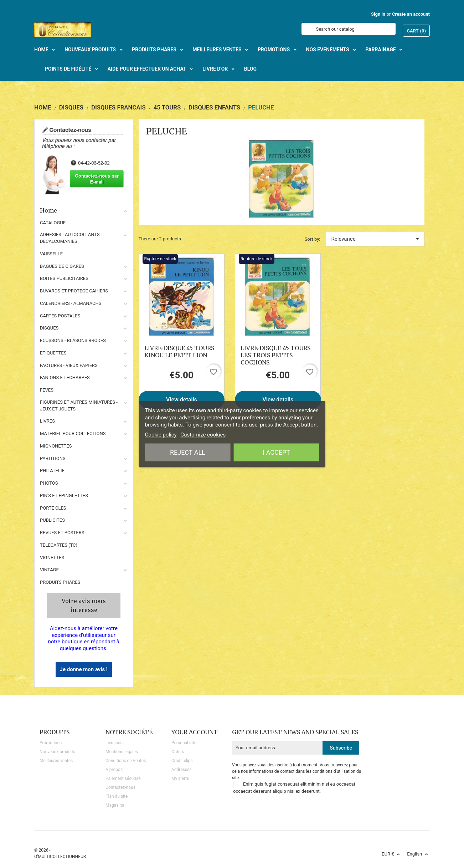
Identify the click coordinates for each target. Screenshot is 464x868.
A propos (114, 770)
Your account (195, 732)
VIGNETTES (52, 558)
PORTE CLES (53, 508)
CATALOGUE (53, 223)
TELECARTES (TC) (59, 545)
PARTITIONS (53, 458)
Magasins (115, 805)
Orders (178, 752)
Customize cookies (203, 435)
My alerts (180, 778)
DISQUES (49, 328)
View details (182, 400)
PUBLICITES (52, 520)
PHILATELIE (52, 471)
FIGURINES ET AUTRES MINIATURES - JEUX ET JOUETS (79, 405)
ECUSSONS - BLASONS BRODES (73, 340)
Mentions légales (122, 752)
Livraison (114, 743)
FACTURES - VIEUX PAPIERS (69, 365)
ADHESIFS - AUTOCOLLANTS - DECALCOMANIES (71, 238)
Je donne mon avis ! (84, 669)
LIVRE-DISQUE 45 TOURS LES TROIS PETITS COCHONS (275, 355)
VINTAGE (49, 570)
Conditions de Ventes (126, 761)
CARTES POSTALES (60, 316)
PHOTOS (49, 483)
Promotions (51, 743)
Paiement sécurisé (123, 778)
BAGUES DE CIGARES (62, 266)
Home (84, 210)
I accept (276, 452)
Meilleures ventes (56, 761)
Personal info (184, 743)
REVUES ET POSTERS (62, 533)
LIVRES (47, 421)
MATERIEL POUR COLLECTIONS (73, 433)
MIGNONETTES (56, 446)
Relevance (375, 239)
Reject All (188, 452)
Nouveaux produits (57, 752)
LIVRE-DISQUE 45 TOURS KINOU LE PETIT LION (179, 352)
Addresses (182, 770)
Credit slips (182, 761)
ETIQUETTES (53, 353)
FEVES (47, 390)
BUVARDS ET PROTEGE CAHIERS (74, 291)
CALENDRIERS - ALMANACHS (71, 303)
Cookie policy (161, 435)
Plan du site (117, 796)
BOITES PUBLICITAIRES (64, 278)
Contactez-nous (120, 787)
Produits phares (60, 582)
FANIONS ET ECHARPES (65, 377)
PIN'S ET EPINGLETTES (64, 496)
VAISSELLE (51, 254)
